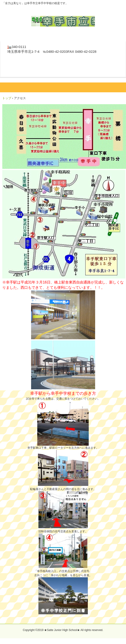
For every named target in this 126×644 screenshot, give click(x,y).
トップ (7, 98)
